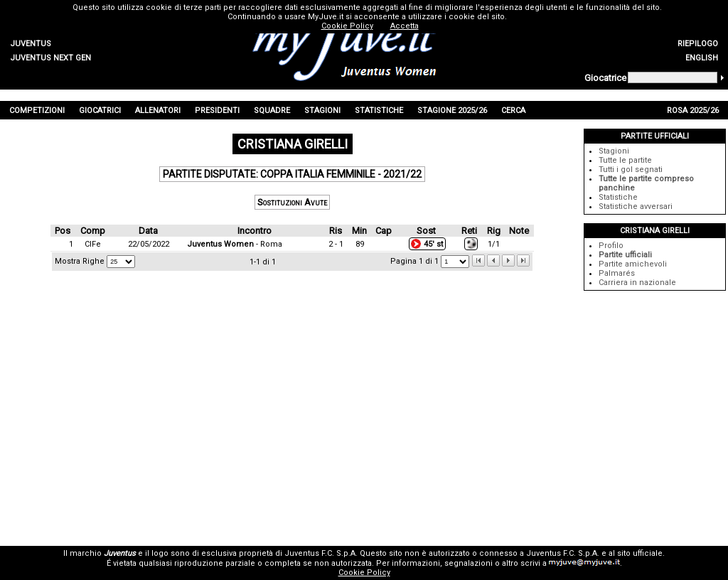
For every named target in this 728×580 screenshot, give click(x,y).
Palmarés (617, 273)
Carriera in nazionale (637, 283)
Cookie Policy (364, 573)
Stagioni (614, 151)
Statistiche (618, 197)
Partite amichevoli (633, 264)
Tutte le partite (625, 160)
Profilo (611, 246)
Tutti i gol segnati (631, 170)
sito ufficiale (640, 553)
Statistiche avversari (636, 206)
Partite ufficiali (625, 255)
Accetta (405, 26)
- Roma (235, 244)
